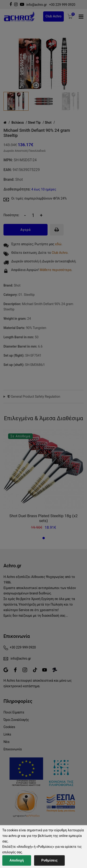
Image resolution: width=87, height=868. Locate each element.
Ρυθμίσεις (49, 860)
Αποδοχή (17, 860)
